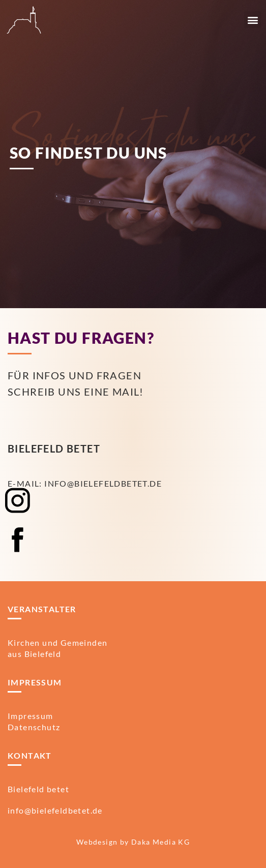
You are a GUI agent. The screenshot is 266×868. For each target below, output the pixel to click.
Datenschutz (34, 727)
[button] (253, 20)
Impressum (31, 716)
